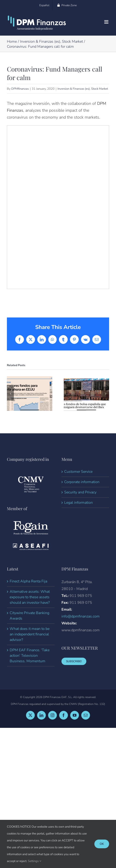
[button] (10, 394)
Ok (102, 844)
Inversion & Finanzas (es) (74, 89)
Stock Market (100, 89)
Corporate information (82, 482)
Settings (35, 861)
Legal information (78, 503)
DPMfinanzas (20, 89)
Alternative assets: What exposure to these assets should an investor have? (30, 597)
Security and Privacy (80, 492)
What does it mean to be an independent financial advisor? (30, 634)
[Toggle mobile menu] (107, 22)
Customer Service (78, 472)
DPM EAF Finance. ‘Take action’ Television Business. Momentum (30, 656)
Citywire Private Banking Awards (29, 616)
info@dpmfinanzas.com (81, 616)
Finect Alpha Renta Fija (28, 581)
